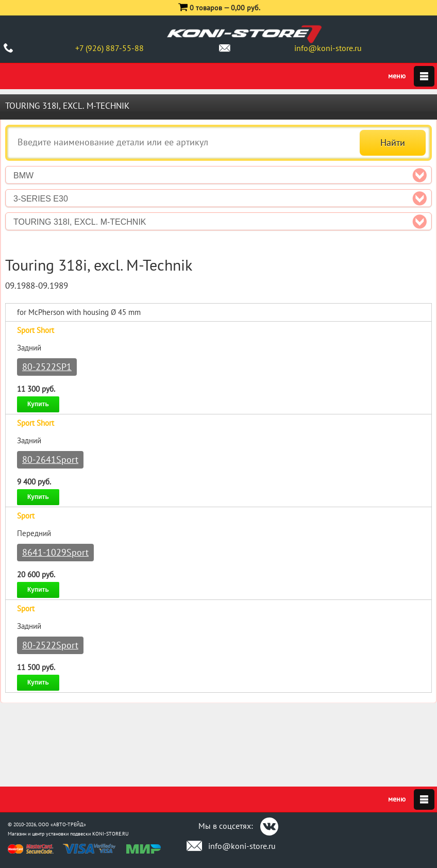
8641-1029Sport (55, 552)
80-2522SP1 (47, 367)
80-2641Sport (50, 460)
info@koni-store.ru (328, 48)
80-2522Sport (50, 645)
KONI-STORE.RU (111, 834)
